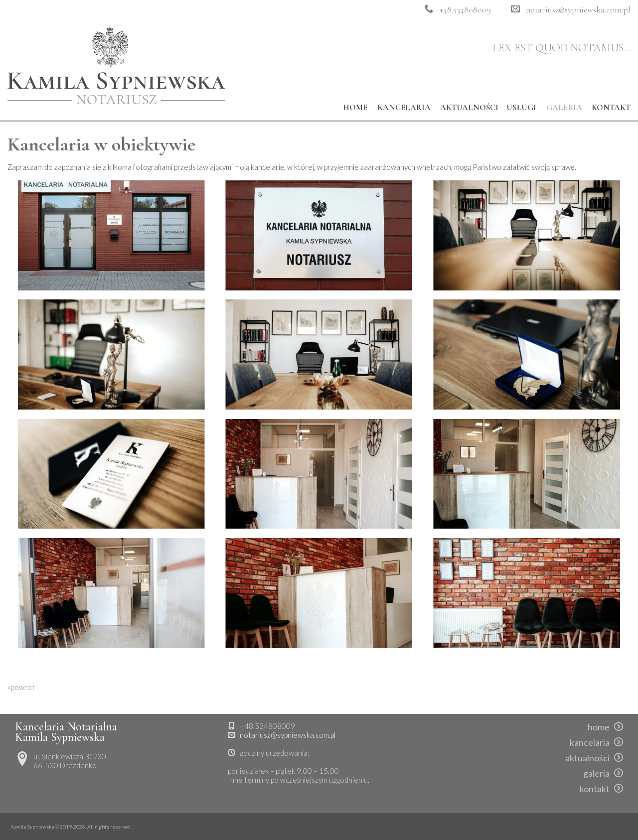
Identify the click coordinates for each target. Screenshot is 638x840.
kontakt (611, 108)
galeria (564, 108)
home (355, 108)
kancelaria (404, 108)
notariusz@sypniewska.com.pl (578, 10)
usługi (521, 108)
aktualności (469, 108)
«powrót (21, 687)
